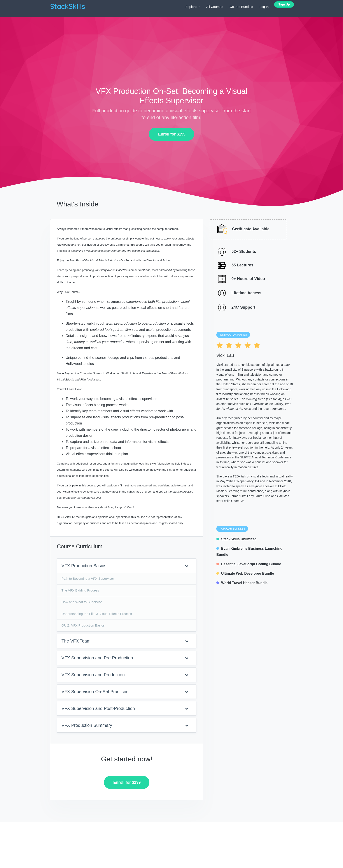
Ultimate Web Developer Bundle (245, 573)
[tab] (127, 566)
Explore (193, 7)
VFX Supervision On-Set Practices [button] (125, 692)
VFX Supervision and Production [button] (125, 675)
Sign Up (284, 4)
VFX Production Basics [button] (125, 566)
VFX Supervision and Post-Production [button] (125, 708)
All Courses (215, 7)
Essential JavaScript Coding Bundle (249, 564)
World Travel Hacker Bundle (242, 583)
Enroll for (170, 134)
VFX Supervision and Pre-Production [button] (125, 658)
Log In (264, 7)
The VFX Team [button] (125, 641)
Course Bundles (241, 7)
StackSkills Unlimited (236, 539)
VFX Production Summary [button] (125, 725)
